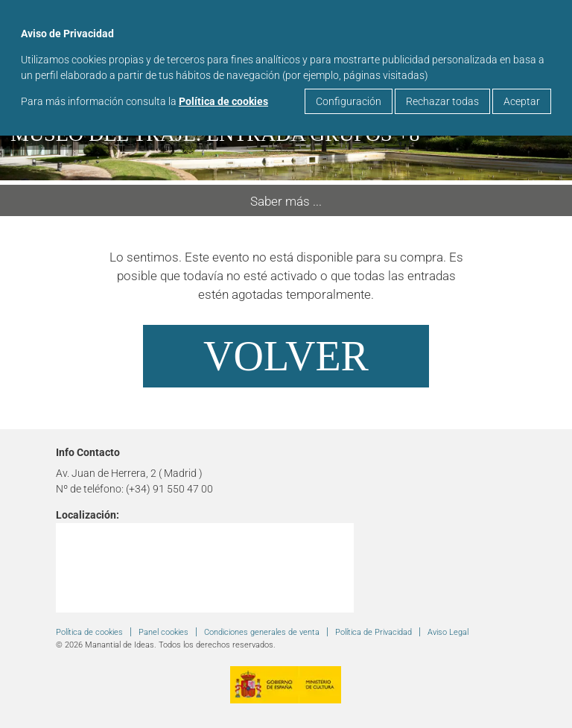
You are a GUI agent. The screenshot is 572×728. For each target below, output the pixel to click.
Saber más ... (286, 201)
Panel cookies (163, 632)
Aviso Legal (448, 632)
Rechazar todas (442, 101)
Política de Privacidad (374, 632)
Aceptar (522, 101)
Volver (286, 356)
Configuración (349, 101)
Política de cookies (223, 101)
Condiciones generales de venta (262, 632)
